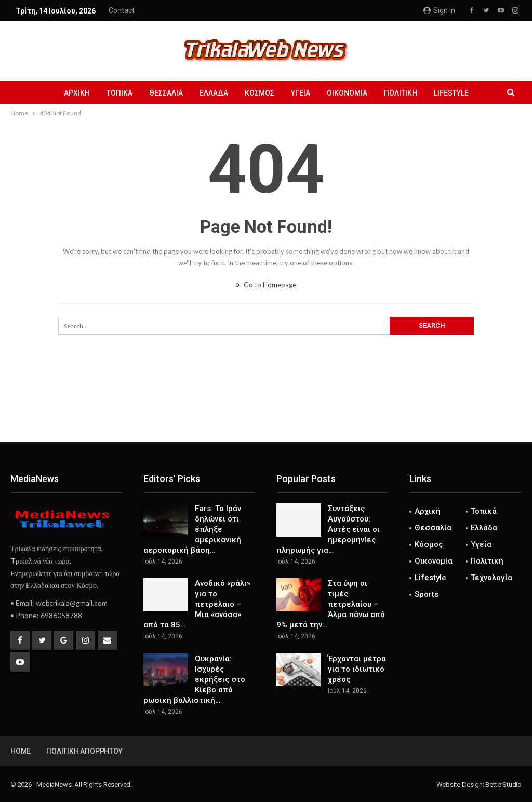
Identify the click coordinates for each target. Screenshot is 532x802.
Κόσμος (260, 93)
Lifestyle (457, 93)
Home (21, 751)
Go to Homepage (266, 285)
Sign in (439, 10)
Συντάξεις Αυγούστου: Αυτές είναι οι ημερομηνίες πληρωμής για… (328, 529)
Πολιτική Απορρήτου (84, 751)
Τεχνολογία (491, 578)
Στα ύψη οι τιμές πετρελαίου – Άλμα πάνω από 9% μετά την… (331, 604)
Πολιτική (405, 93)
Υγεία (302, 93)
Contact (122, 10)
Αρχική (71, 93)
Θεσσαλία (163, 93)
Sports (427, 594)
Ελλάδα (212, 93)
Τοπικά (115, 93)
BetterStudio (503, 785)
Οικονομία (350, 93)
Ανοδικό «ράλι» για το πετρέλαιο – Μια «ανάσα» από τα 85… (197, 604)
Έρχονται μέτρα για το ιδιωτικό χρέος (357, 669)
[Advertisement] (266, 407)
